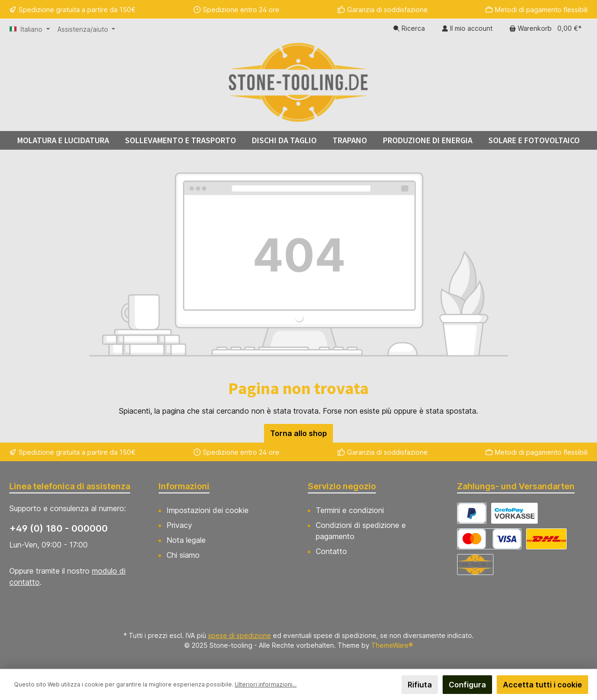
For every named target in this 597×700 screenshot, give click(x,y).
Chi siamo (183, 555)
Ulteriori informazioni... (266, 684)
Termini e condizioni (350, 510)
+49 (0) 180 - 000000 (59, 528)
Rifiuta (420, 685)
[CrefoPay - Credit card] (489, 539)
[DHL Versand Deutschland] (546, 539)
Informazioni (184, 486)
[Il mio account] (467, 28)
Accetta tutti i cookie (542, 685)
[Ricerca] (409, 28)
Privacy (179, 525)
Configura (467, 685)
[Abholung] (475, 565)
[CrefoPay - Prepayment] (514, 513)
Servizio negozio (342, 486)
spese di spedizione (239, 635)
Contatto (331, 551)
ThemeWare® (392, 645)
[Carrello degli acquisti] (545, 28)
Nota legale (186, 540)
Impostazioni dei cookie (208, 510)
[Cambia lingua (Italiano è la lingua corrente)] (30, 29)
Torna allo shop (298, 433)
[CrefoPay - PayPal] (472, 513)
